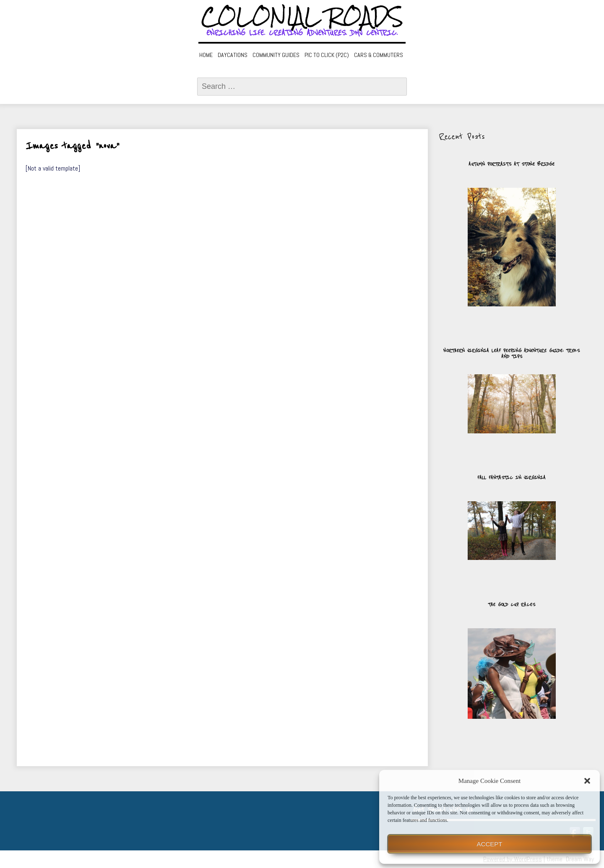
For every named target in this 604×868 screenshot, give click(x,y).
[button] (587, 781)
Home (206, 55)
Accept (490, 844)
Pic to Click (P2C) (327, 55)
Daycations (233, 55)
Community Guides (276, 55)
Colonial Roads (302, 17)
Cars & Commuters (379, 55)
